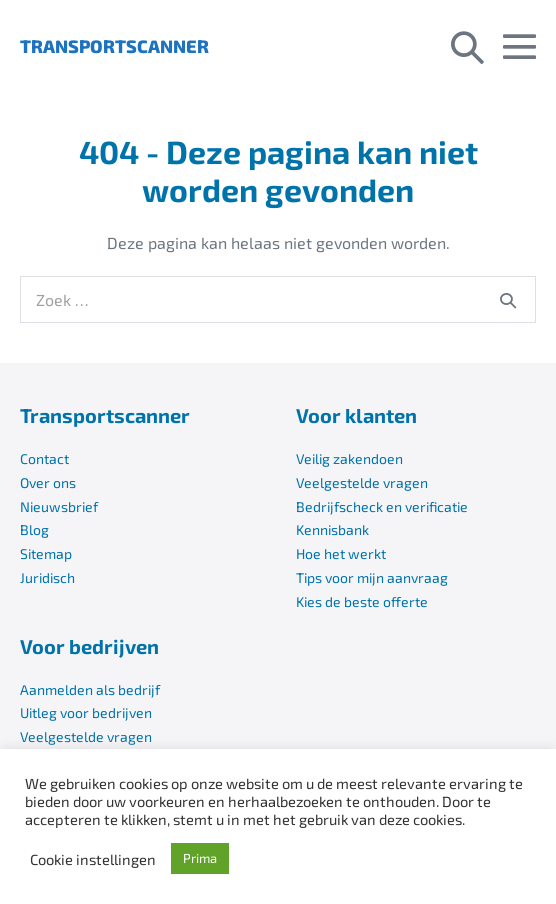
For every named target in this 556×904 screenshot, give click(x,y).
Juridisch (47, 577)
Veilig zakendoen (349, 458)
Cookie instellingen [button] (93, 859)
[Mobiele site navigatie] (519, 46)
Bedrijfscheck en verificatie (382, 506)
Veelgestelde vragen (362, 482)
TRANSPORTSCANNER (114, 46)
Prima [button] (200, 858)
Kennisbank (332, 529)
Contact (44, 458)
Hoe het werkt (341, 553)
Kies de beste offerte (362, 601)
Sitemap (46, 553)
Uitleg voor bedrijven (86, 712)
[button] (467, 46)
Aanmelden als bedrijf (90, 689)
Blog (34, 529)
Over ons (48, 482)
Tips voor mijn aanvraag (372, 577)
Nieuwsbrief (59, 506)
